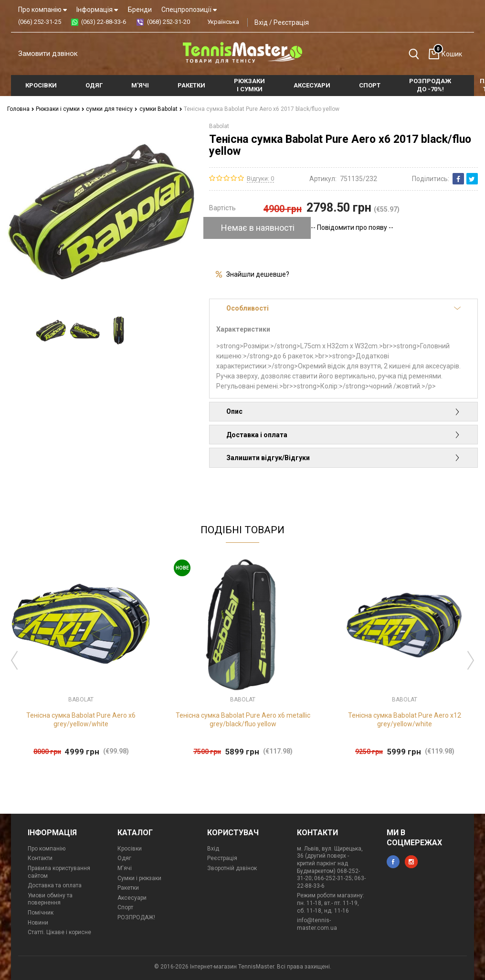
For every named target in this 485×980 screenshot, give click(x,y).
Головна (21, 109)
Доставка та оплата (55, 885)
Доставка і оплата (343, 435)
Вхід (261, 22)
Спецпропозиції (189, 10)
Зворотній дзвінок (232, 868)
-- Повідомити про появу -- (352, 227)
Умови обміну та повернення (50, 899)
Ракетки (128, 888)
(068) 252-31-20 (169, 22)
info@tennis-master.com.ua (317, 924)
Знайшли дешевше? (258, 274)
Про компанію (42, 10)
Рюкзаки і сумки (60, 109)
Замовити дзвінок (48, 54)
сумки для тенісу (112, 109)
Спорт (125, 907)
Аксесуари (132, 898)
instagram (411, 862)
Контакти (40, 858)
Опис (343, 411)
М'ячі (125, 868)
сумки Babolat (161, 109)
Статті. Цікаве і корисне (59, 932)
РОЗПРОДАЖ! (136, 917)
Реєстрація (291, 22)
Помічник (41, 913)
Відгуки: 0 (260, 178)
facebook (393, 862)
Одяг (124, 858)
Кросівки (130, 849)
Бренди (140, 10)
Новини (38, 923)
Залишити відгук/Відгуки (343, 458)
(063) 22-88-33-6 (104, 22)
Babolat (219, 126)
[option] (51, 330)
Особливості (343, 308)
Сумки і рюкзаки (139, 878)
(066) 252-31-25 (40, 22)
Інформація (97, 10)
